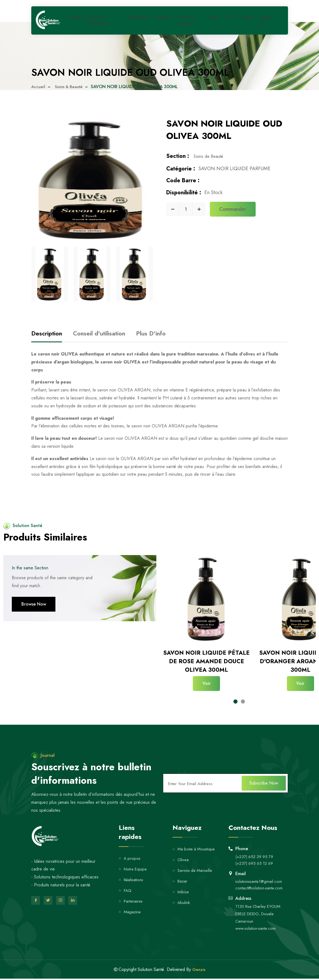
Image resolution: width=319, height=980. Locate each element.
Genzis (199, 968)
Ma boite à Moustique (198, 846)
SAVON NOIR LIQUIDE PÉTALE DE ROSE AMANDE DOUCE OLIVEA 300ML (206, 661)
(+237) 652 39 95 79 (255, 853)
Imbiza (183, 888)
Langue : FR (269, 23)
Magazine (165, 20)
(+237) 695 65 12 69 (255, 860)
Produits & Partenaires (97, 23)
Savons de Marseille (196, 867)
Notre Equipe (136, 865)
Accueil (76, 20)
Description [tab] (47, 333)
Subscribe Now (264, 780)
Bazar (216, 20)
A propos (132, 855)
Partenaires (134, 898)
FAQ (230, 20)
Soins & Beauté (71, 87)
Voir (207, 683)
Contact (246, 20)
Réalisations (140, 20)
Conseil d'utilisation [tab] (99, 333)
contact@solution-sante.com (261, 885)
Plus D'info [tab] (151, 333)
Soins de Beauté (186, 23)
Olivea (183, 856)
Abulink (184, 899)
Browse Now (34, 604)
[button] (235, 699)
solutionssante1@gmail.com (260, 878)
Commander (233, 210)
